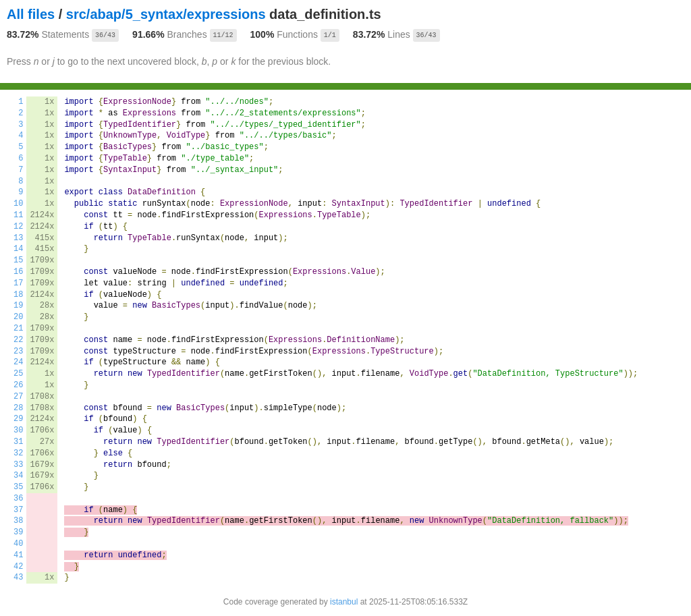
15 (18, 260)
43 (18, 578)
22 (18, 340)
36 (18, 499)
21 (18, 329)
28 (18, 408)
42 (18, 567)
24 (18, 362)
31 (18, 442)
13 (18, 238)
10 (18, 204)
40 (18, 544)
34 (18, 476)
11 (18, 215)
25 (18, 374)
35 (18, 487)
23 (18, 352)
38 (18, 521)
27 (18, 397)
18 (18, 295)
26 (18, 385)
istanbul (344, 602)
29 (18, 419)
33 (18, 465)
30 (18, 430)
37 (18, 510)
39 (18, 532)
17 (18, 283)
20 (18, 317)
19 (18, 306)
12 (18, 227)
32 (18, 453)
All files (31, 14)
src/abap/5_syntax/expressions (166, 14)
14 (18, 249)
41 (18, 555)
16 (18, 272)
